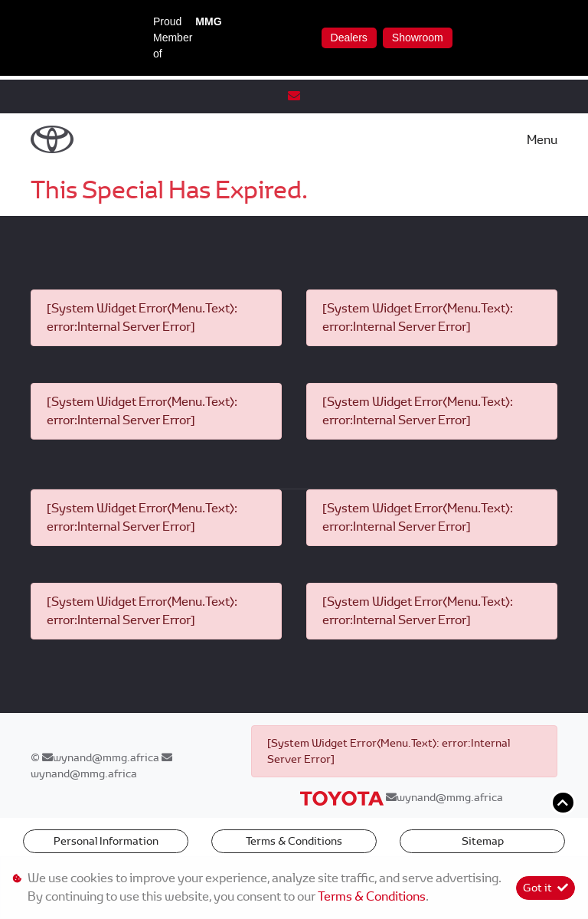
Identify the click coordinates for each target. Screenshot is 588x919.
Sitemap (483, 841)
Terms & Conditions (294, 841)
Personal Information (106, 841)
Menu (542, 140)
